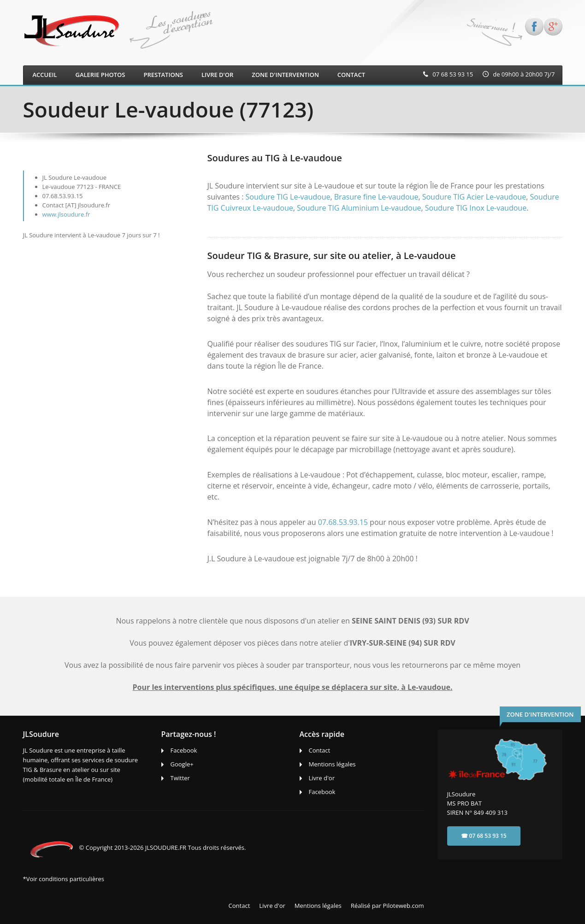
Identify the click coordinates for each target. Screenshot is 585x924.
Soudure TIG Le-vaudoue (288, 197)
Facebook (184, 750)
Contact (320, 750)
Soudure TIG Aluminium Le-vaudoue (359, 208)
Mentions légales (332, 764)
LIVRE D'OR (217, 75)
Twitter (180, 778)
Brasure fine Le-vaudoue (376, 197)
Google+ (182, 764)
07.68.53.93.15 (343, 522)
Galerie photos (100, 75)
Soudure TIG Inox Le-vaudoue (476, 208)
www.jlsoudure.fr (66, 214)
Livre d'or (322, 778)
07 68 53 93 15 (453, 74)
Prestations (163, 75)
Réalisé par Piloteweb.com (387, 906)
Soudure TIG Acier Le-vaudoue (474, 197)
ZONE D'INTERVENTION (285, 75)
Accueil (45, 75)
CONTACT (351, 75)
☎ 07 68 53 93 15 (484, 836)
